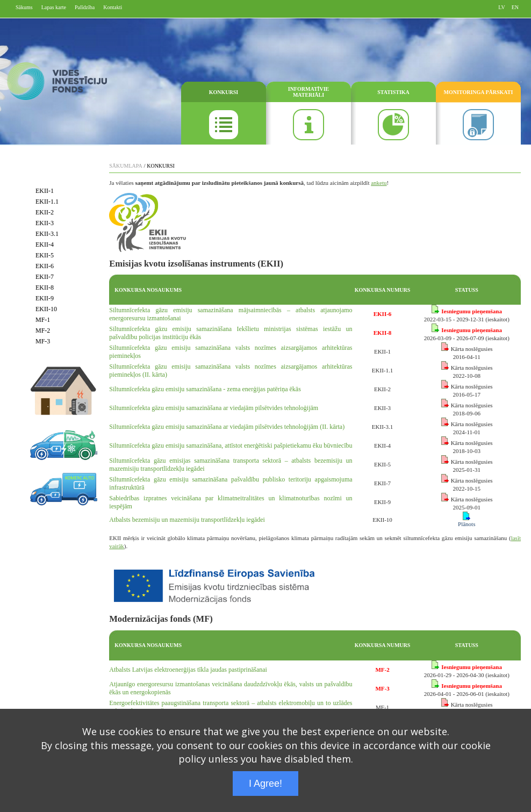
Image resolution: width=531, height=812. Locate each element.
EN (515, 7)
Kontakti (113, 7)
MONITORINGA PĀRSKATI (479, 92)
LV (501, 7)
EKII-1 (45, 191)
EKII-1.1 (47, 202)
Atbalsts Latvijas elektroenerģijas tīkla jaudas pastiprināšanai (188, 670)
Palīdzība (85, 7)
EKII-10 (46, 309)
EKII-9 (45, 298)
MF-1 (43, 320)
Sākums (24, 7)
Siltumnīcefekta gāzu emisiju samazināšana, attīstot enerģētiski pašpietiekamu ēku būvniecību (231, 445)
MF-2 (43, 330)
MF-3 (43, 341)
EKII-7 (45, 277)
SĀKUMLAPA (125, 166)
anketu (379, 183)
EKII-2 (45, 212)
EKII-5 (45, 255)
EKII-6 (45, 266)
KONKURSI (224, 92)
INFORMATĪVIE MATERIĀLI (308, 92)
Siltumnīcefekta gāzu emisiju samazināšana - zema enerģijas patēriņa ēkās (205, 389)
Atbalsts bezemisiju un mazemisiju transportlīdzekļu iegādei (187, 520)
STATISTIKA (393, 92)
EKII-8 (45, 288)
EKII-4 (45, 245)
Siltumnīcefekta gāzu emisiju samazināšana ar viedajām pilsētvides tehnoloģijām (214, 408)
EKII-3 (45, 223)
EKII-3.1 (47, 234)
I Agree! (265, 784)
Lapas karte (54, 7)
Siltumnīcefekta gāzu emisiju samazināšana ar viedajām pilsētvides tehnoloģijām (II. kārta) (227, 427)
